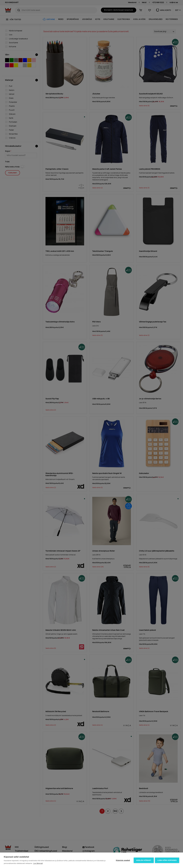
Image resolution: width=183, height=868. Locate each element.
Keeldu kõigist (144, 860)
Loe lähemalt (38, 863)
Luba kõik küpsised (167, 860)
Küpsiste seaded (123, 860)
